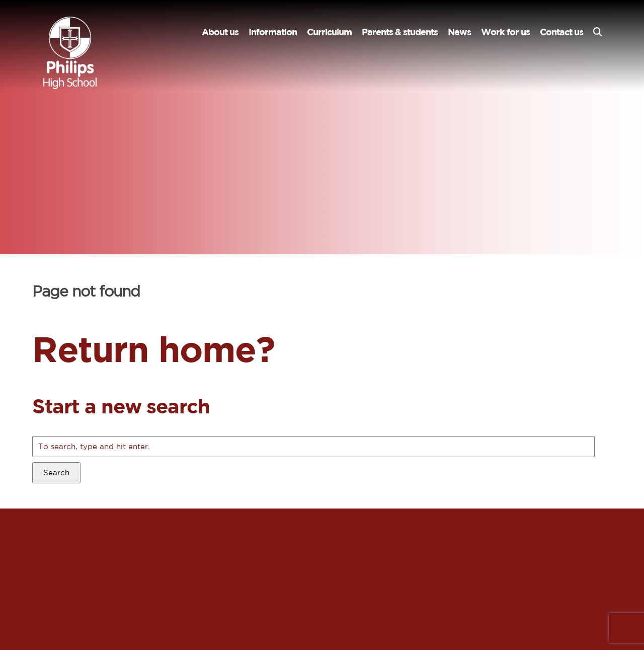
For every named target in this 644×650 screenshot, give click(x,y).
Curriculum (329, 32)
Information (273, 32)
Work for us (505, 32)
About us (220, 32)
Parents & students (400, 32)
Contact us (561, 32)
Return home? (153, 349)
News (459, 32)
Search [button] (56, 473)
